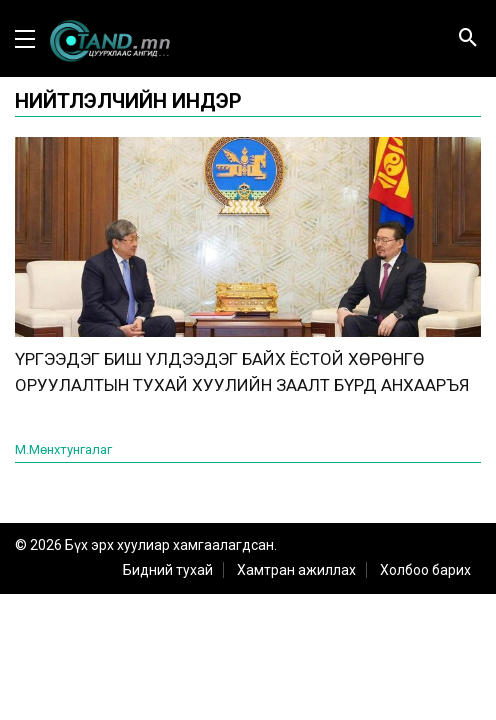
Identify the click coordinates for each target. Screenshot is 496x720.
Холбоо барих (425, 570)
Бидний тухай (168, 570)
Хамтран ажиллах (296, 570)
